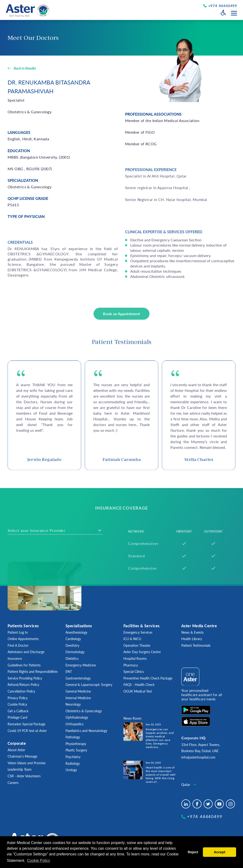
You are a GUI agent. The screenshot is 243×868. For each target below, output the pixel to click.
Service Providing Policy (25, 678)
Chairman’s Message (22, 756)
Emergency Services (138, 632)
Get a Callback (18, 711)
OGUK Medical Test (138, 691)
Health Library (192, 639)
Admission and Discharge (26, 652)
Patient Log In (18, 632)
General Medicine (78, 691)
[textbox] (189, 785)
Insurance (15, 658)
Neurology (73, 704)
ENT (69, 672)
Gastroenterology (78, 678)
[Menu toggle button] (234, 13)
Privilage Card (17, 717)
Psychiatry (73, 757)
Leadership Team (20, 769)
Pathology (73, 737)
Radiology (73, 763)
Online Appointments (23, 639)
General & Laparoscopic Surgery (89, 685)
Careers (13, 783)
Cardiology (73, 639)
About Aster (16, 750)
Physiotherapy (76, 744)
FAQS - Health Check (139, 685)
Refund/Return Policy (23, 685)
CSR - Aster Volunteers (24, 776)
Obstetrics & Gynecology (84, 711)
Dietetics (72, 658)
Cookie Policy (17, 704)
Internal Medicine (78, 698)
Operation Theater (137, 645)
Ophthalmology (77, 717)
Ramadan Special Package (26, 724)
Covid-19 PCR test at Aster (27, 731)
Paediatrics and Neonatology (86, 731)
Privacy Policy (18, 698)
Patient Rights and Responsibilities (33, 672)
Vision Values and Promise (26, 763)
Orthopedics (75, 724)
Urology (71, 770)
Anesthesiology (76, 632)
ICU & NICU (132, 639)
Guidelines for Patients (24, 665)
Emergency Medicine (81, 665)
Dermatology (75, 652)
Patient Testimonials (196, 645)
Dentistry (72, 645)
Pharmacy (131, 665)
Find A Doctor (18, 645)
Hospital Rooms (135, 658)
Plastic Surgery (76, 750)
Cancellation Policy (21, 691)
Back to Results (25, 68)
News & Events (192, 632)
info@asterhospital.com (198, 757)
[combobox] (189, 785)
